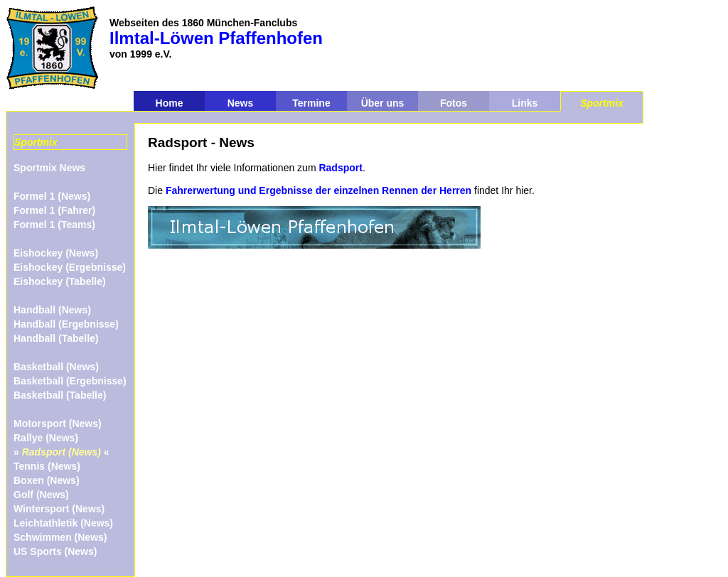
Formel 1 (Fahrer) (54, 210)
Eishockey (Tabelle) (60, 281)
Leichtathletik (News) (63, 523)
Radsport (340, 168)
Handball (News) (52, 310)
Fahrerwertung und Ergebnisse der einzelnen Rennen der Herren (318, 190)
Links (525, 103)
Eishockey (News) (56, 253)
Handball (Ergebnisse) (66, 324)
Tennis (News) (47, 466)
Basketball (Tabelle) (60, 395)
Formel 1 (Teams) (54, 225)
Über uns (383, 103)
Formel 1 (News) (52, 196)
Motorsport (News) (58, 424)
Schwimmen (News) (60, 537)
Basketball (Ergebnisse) (70, 381)
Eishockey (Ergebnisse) (70, 267)
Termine (311, 103)
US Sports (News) (55, 551)
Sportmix (602, 103)
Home (170, 103)
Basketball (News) (56, 367)
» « (61, 452)
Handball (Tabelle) (56, 338)
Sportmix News (49, 168)
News (241, 103)
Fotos (454, 103)
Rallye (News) (46, 438)
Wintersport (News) (59, 509)
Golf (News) (41, 495)
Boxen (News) (47, 480)
